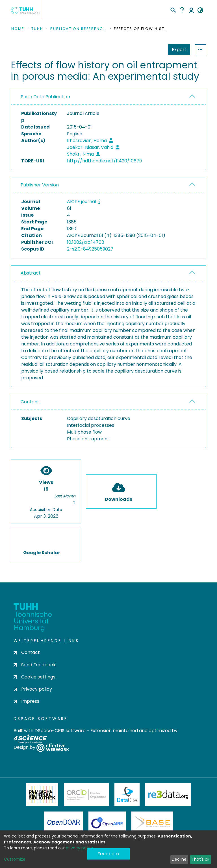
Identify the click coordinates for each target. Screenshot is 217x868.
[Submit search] (173, 9)
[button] (200, 10)
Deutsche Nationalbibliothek (42, 795)
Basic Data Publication (45, 97)
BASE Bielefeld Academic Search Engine (152, 823)
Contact (27, 652)
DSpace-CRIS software (60, 731)
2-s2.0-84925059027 (90, 249)
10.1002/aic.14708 (86, 242)
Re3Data (168, 795)
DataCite (127, 795)
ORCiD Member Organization (86, 795)
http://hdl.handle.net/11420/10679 (104, 161)
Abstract (31, 273)
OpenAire (107, 823)
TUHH (37, 29)
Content (30, 402)
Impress (26, 701)
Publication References (79, 29)
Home (18, 29)
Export (179, 50)
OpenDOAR (64, 823)
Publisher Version (40, 185)
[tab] (108, 97)
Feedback (109, 854)
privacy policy (79, 848)
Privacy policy (33, 689)
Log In (191, 10)
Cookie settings (34, 677)
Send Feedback (35, 665)
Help (182, 10)
